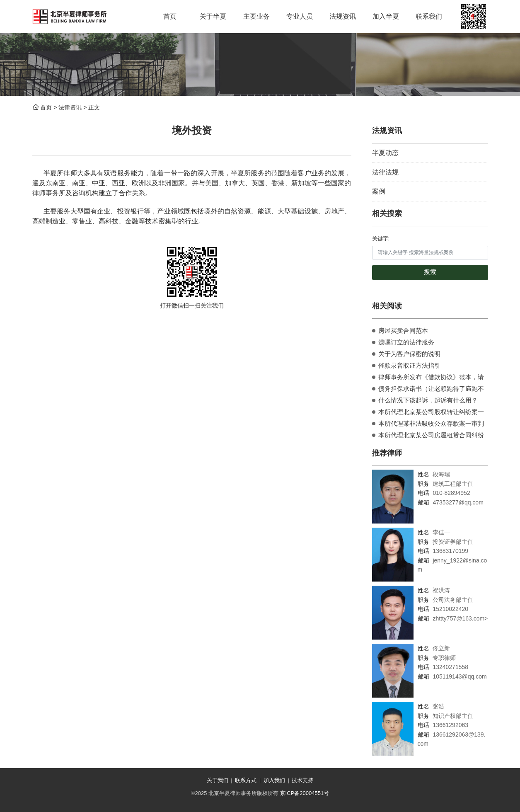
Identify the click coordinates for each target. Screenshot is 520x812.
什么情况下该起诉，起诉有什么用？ (428, 400)
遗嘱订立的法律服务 (406, 342)
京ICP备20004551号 (305, 793)
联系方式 (246, 780)
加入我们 (274, 780)
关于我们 (218, 780)
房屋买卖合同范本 (403, 331)
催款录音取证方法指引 (409, 365)
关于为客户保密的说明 (409, 354)
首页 (46, 107)
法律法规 (385, 172)
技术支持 (302, 780)
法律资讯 (70, 107)
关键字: (381, 239)
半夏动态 (385, 153)
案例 (379, 191)
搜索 (430, 272)
